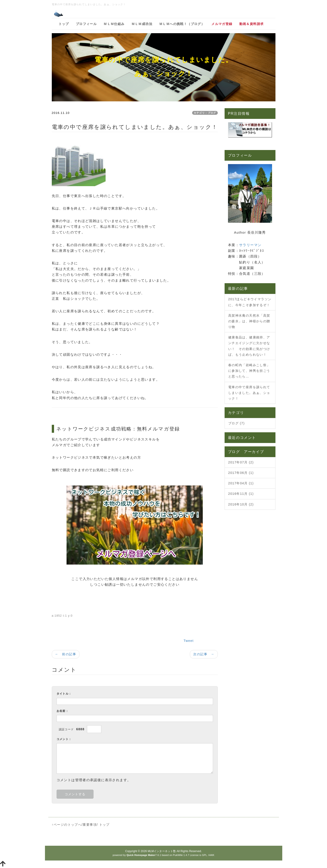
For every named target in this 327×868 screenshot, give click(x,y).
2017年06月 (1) (241, 473)
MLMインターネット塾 (162, 851)
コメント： (64, 739)
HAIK (211, 855)
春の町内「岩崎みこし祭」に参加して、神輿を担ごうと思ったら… (249, 371)
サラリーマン (250, 245)
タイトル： (64, 694)
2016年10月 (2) (241, 504)
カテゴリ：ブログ (205, 113)
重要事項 (90, 825)
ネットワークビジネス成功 (89, 429)
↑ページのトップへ (67, 825)
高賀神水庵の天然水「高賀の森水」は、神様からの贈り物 (249, 321)
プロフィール (240, 155)
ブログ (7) (237, 423)
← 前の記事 (66, 654)
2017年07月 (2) (241, 462)
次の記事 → (204, 654)
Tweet (188, 641)
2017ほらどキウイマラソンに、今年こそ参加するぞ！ (250, 302)
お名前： (63, 711)
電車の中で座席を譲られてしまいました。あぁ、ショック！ (249, 393)
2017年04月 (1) (241, 483)
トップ (104, 825)
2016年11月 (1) (241, 494)
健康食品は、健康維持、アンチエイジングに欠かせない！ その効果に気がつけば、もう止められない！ (249, 346)
